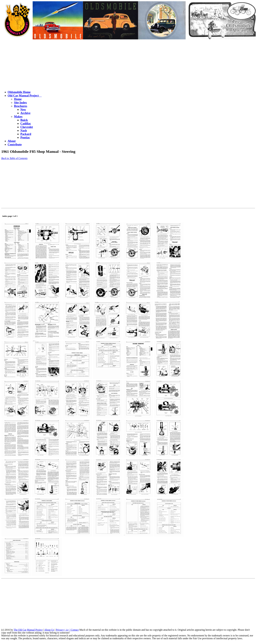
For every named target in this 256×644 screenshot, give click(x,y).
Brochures (21, 106)
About (12, 141)
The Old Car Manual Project (28, 630)
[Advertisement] (128, 65)
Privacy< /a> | (63, 630)
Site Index (20, 103)
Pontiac (25, 137)
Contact (75, 630)
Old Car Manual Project (25, 96)
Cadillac (26, 123)
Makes (18, 116)
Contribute (15, 144)
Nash (24, 130)
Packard (26, 134)
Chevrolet (27, 127)
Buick (24, 120)
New (23, 110)
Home (18, 99)
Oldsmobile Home (19, 92)
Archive (25, 113)
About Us (49, 630)
